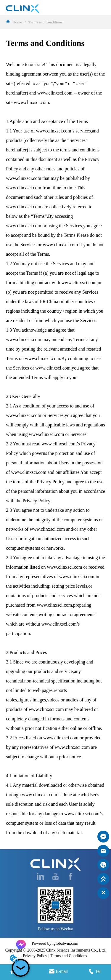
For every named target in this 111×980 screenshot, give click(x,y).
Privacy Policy (35, 956)
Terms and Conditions (45, 22)
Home (17, 22)
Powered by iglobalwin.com (55, 943)
